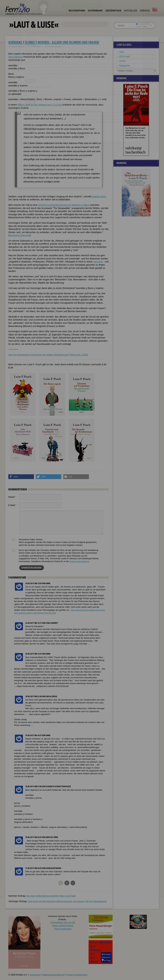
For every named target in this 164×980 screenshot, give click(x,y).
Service (145, 11)
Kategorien (125, 66)
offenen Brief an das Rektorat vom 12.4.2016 (40, 105)
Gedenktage (113, 11)
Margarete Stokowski (20, 235)
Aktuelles (131, 11)
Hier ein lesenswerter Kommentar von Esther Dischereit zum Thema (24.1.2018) (48, 355)
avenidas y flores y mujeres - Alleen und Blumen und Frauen (54, 42)
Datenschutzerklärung (79, 561)
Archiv (122, 61)
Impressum (35, 975)
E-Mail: (12, 505)
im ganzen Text (143, 24)
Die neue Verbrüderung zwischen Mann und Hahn (51, 896)
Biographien (77, 11)
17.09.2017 (36, 47)
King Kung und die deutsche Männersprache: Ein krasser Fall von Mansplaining (67, 901)
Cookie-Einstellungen (77, 975)
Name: (12, 497)
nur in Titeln (141, 26)
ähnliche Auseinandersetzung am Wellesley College (64, 205)
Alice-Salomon (16, 57)
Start (122, 52)
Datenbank (95, 11)
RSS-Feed (125, 57)
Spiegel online (99, 197)
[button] (21, 477)
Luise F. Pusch (18, 47)
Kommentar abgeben (31, 568)
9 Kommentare (54, 47)
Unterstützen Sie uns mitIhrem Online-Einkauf (63, 925)
